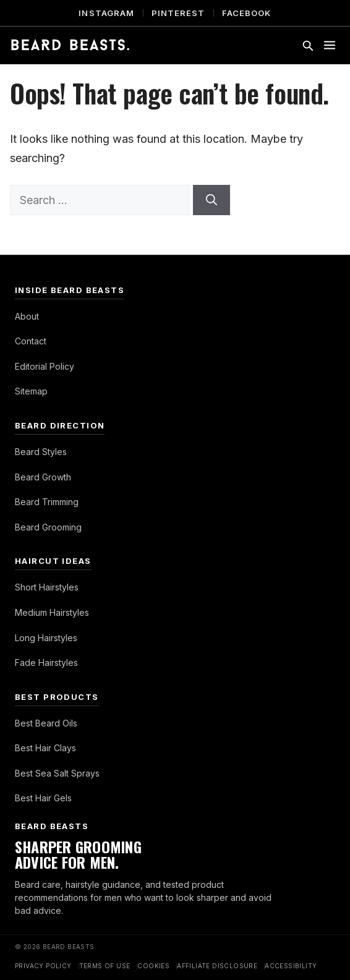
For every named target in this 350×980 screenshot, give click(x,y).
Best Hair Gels (43, 798)
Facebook (246, 13)
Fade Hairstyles (46, 663)
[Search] (211, 200)
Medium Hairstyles (52, 612)
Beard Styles (41, 452)
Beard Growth (43, 477)
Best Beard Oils (46, 723)
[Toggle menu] (330, 45)
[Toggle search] (307, 45)
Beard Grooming (48, 527)
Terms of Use (105, 966)
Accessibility (291, 966)
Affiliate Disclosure (217, 966)
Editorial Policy (45, 366)
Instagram (106, 13)
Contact (31, 341)
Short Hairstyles (47, 587)
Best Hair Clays (45, 748)
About (27, 316)
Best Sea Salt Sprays (57, 773)
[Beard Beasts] (70, 45)
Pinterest (178, 13)
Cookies (153, 966)
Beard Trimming (47, 502)
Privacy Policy (43, 966)
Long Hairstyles (46, 638)
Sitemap (31, 391)
